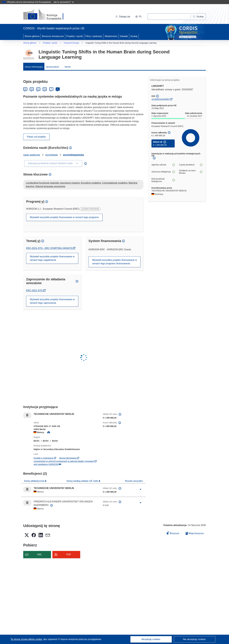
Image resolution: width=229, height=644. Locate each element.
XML (40, 555)
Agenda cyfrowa (163, 165)
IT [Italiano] (51, 89)
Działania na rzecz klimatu (191, 172)
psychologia (52, 155)
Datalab (124, 36)
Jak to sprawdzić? (63, 2)
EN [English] (32, 89)
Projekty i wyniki (75, 36)
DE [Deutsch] (25, 89)
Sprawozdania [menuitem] (52, 67)
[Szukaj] (198, 17)
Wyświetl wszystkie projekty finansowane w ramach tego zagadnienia (52, 258)
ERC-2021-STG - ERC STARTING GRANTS (50, 248)
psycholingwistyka (73, 155)
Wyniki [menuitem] (68, 67)
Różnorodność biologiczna (163, 180)
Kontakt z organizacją (45, 458)
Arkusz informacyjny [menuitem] (34, 67)
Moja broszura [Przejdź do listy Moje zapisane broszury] (195, 533)
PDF (69, 555)
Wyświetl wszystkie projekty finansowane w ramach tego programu (64, 217)
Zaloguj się (123, 17)
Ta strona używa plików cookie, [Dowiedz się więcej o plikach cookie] (27, 639)
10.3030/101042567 (161, 99)
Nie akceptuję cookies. (195, 639)
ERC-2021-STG (36, 290)
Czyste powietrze (191, 165)
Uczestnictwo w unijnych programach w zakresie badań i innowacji (65, 461)
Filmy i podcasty (94, 36)
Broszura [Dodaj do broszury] (173, 533)
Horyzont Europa (71, 43)
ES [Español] (38, 89)
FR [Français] (45, 89)
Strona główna (32, 36)
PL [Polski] (58, 89)
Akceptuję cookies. (151, 639)
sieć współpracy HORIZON (47, 464)
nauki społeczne (32, 155)
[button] (139, 17)
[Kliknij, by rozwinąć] (140, 489)
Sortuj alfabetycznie (34, 481)
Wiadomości (111, 36)
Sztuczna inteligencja (163, 172)
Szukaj (134, 36)
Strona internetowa (69, 458)
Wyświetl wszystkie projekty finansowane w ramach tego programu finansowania (115, 262)
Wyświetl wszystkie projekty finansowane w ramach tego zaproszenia (52, 301)
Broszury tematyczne (53, 36)
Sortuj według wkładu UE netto (83, 481)
